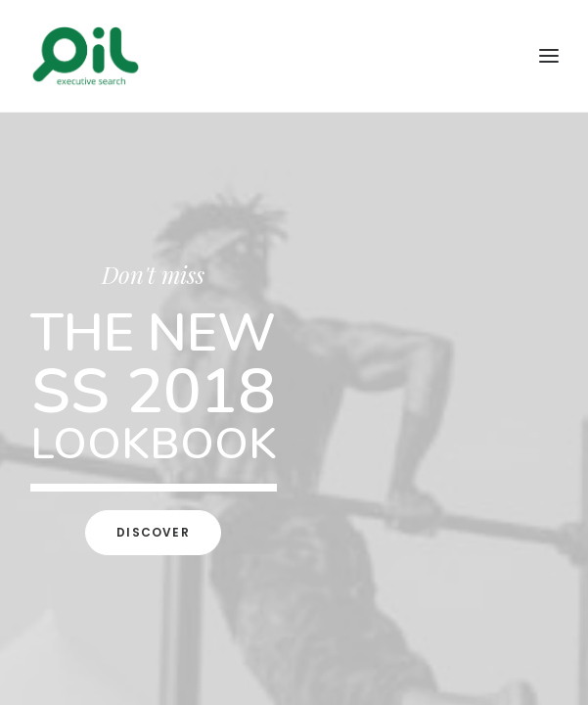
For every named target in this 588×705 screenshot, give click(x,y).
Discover (153, 532)
